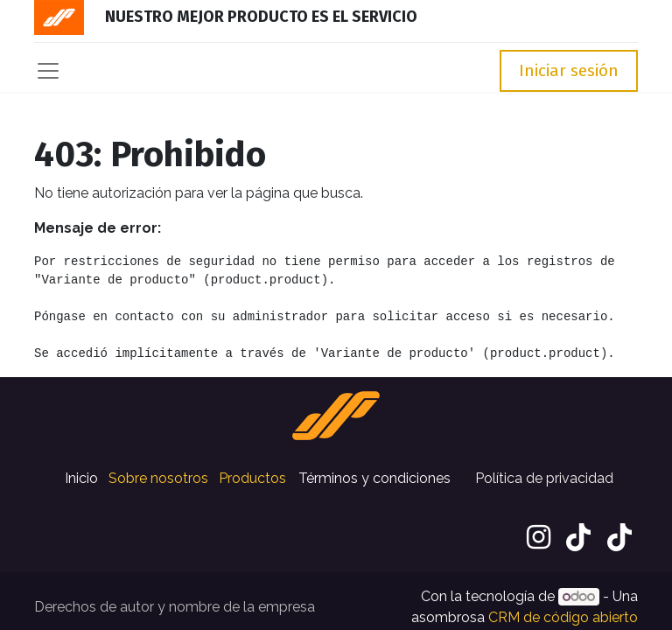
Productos (252, 478)
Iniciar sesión (569, 70)
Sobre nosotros (158, 478)
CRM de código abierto (563, 617)
